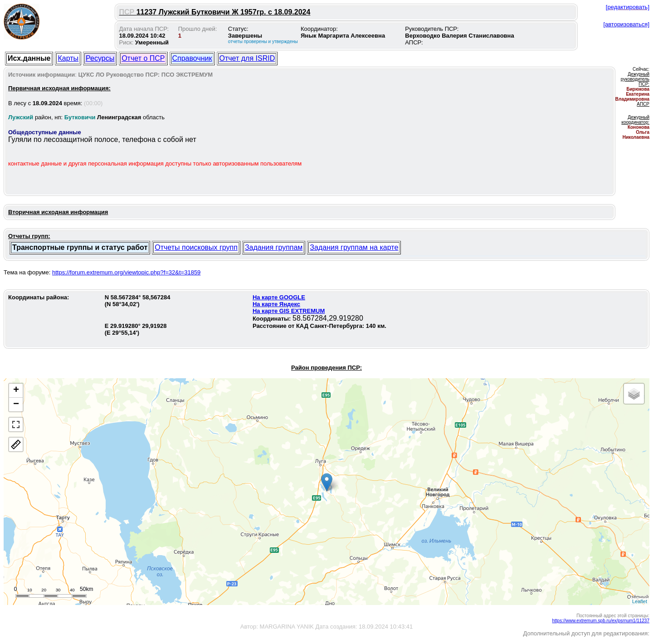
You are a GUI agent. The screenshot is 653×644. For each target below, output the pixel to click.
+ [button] (16, 390)
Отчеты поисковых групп (196, 247)
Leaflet (640, 601)
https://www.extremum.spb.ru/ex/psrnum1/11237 (601, 621)
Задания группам (274, 247)
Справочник (192, 58)
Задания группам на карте (354, 247)
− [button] (16, 405)
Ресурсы (100, 58)
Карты (68, 58)
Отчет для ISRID (247, 58)
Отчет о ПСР (143, 58)
